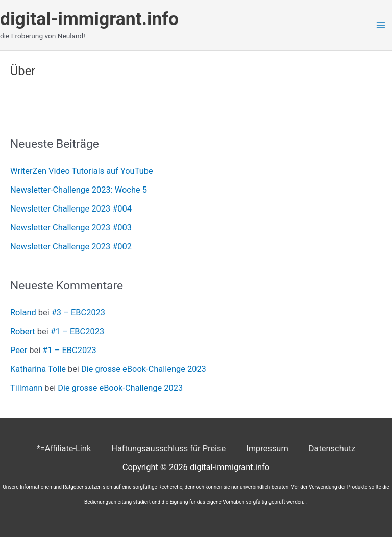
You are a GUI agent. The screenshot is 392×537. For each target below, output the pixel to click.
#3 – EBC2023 (78, 312)
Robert (23, 331)
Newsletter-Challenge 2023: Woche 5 (79, 190)
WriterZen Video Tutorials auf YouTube (82, 171)
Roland (23, 312)
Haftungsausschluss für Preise (168, 448)
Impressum (267, 448)
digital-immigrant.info (89, 19)
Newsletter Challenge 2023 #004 (71, 209)
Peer (19, 350)
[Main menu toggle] (381, 25)
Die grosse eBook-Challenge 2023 (144, 369)
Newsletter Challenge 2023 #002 (71, 247)
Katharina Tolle (38, 369)
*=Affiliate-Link (64, 448)
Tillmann (26, 388)
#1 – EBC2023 (77, 331)
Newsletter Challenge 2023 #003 (71, 228)
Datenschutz (332, 448)
